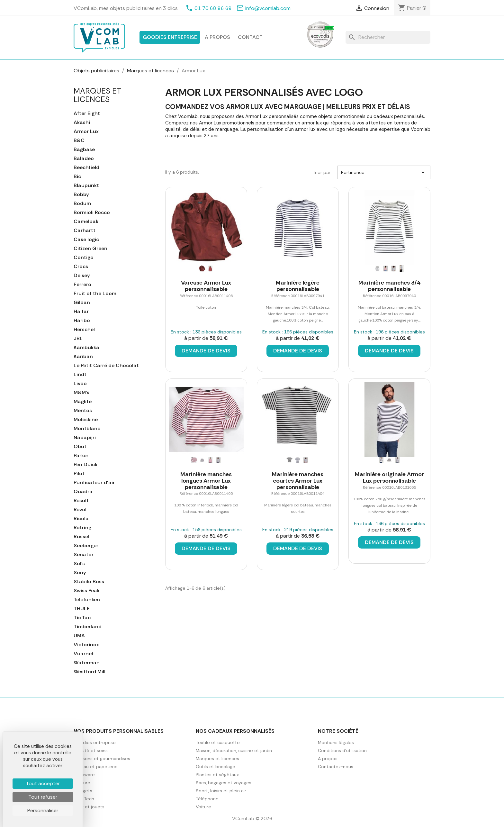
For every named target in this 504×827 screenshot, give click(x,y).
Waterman (87, 663)
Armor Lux (86, 132)
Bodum (82, 204)
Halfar (81, 312)
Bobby (81, 195)
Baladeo (84, 159)
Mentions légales (336, 742)
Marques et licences (97, 95)
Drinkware (84, 775)
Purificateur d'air (94, 483)
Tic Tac (82, 618)
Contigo (84, 258)
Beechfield (86, 168)
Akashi (82, 123)
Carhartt (85, 231)
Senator (84, 555)
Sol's (79, 564)
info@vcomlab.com (268, 8)
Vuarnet (84, 654)
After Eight (87, 114)
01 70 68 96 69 (213, 8)
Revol (80, 510)
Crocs (81, 267)
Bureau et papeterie (96, 767)
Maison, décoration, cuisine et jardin (234, 750)
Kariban (83, 357)
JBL (78, 339)
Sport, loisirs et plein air (221, 791)
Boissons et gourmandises (102, 759)
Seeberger (86, 546)
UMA (79, 636)
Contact (250, 37)
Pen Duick (85, 465)
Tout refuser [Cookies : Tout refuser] (43, 797)
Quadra (83, 492)
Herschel (84, 330)
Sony (80, 573)
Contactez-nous (336, 767)
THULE (82, 609)
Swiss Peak (87, 591)
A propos (217, 37)
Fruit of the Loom (95, 294)
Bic (77, 177)
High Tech (84, 799)
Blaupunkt (86, 186)
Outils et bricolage (216, 767)
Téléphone (207, 799)
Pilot (79, 474)
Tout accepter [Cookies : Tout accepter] (43, 783)
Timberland (88, 627)
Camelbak (86, 222)
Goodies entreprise (170, 37)
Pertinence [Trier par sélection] (384, 172)
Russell (82, 537)
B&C (79, 141)
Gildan (82, 303)
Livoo (80, 384)
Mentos (83, 411)
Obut (80, 447)
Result (81, 501)
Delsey (82, 276)
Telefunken (87, 600)
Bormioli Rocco (92, 213)
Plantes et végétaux (217, 775)
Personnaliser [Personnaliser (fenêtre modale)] (43, 810)
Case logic (86, 240)
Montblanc (87, 429)
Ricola (81, 519)
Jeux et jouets (89, 807)
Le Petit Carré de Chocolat (106, 366)
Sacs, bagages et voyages (224, 783)
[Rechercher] (388, 37)
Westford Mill (90, 672)
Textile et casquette (218, 742)
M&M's (81, 393)
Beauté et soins (91, 750)
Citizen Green (90, 249)
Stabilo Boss (89, 582)
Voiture (203, 807)
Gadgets (83, 791)
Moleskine (86, 420)
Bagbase (84, 150)
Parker (81, 456)
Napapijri (85, 438)
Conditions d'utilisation (342, 750)
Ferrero (82, 285)
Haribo (82, 321)
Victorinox (86, 645)
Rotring (82, 528)
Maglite (83, 402)
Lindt (80, 375)
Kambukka (86, 348)
